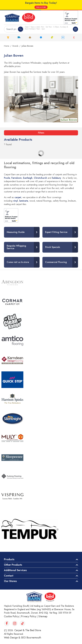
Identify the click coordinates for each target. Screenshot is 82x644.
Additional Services (15, 570)
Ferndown (17, 178)
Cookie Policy (11, 616)
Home (7, 46)
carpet (18, 197)
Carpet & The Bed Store (28, 630)
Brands (15, 46)
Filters (41, 133)
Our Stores (10, 581)
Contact (9, 576)
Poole (7, 178)
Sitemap (43, 616)
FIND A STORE (41, 7)
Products (9, 559)
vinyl (15, 201)
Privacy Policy (29, 616)
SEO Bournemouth (31, 638)
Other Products (13, 565)
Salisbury (57, 178)
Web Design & (12, 638)
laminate (24, 201)
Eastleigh (28, 178)
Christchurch (40, 178)
